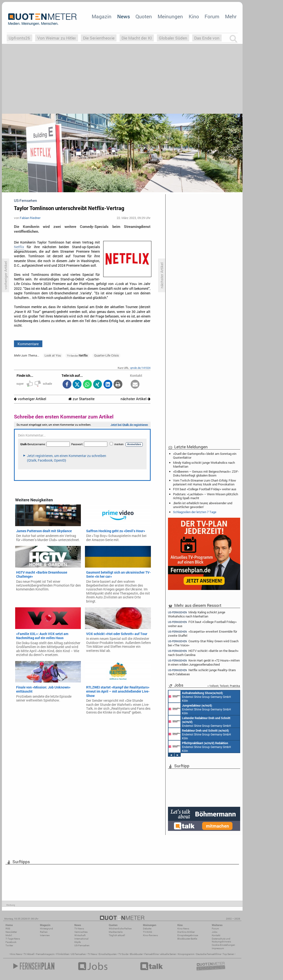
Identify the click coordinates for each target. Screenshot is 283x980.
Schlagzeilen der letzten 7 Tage (195, 512)
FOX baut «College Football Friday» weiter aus (205, 489)
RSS (8, 929)
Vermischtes (81, 932)
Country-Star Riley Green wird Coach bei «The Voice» (203, 643)
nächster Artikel (135, 399)
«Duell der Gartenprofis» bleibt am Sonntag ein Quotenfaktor (205, 456)
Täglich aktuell (117, 935)
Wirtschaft (80, 935)
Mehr (231, 16)
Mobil (9, 935)
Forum (212, 16)
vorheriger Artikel (30, 399)
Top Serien (228, 954)
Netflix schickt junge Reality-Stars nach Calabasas (202, 672)
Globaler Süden (173, 38)
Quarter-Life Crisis (106, 355)
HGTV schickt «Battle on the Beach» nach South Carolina (203, 653)
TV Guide (123, 954)
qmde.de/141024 (140, 368)
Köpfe (77, 942)
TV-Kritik (148, 932)
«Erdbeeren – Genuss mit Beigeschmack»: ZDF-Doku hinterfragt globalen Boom (206, 473)
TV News (92, 954)
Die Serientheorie (99, 38)
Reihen (44, 932)
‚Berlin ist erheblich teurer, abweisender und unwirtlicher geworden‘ (203, 505)
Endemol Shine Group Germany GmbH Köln (200, 696)
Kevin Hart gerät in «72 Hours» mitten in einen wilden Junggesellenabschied (204, 662)
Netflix (19, 247)
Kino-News (183, 929)
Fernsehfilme (151, 954)
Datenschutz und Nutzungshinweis (221, 940)
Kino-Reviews (150, 935)
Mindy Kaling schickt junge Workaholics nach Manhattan (204, 464)
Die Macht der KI (137, 38)
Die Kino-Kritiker (186, 932)
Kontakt (216, 935)
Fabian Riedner (30, 218)
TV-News (79, 929)
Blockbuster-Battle (187, 939)
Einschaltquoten (108, 954)
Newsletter (11, 932)
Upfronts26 (19, 38)
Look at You (53, 355)
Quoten (144, 16)
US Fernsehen (78, 954)
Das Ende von (207, 38)
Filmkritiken (63, 954)
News (124, 16)
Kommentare (28, 344)
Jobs (215, 932)
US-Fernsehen (82, 945)
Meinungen (170, 16)
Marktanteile (116, 932)
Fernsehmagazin (45, 954)
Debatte (147, 929)
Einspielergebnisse (188, 935)
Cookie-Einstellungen (223, 945)
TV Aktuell (29, 954)
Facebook (11, 942)
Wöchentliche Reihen (120, 929)
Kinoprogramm (186, 954)
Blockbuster (136, 954)
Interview (45, 935)
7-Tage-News (13, 939)
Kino (194, 16)
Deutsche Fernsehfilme (209, 954)
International (81, 939)
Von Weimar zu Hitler (57, 38)
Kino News (16, 954)
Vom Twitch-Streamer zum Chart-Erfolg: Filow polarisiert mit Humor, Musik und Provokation (205, 482)
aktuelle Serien (168, 954)
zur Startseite (81, 399)
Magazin (102, 16)
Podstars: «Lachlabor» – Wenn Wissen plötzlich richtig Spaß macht (206, 496)
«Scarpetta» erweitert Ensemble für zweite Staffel (203, 633)
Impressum (218, 948)
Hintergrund (46, 929)
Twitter (9, 945)
